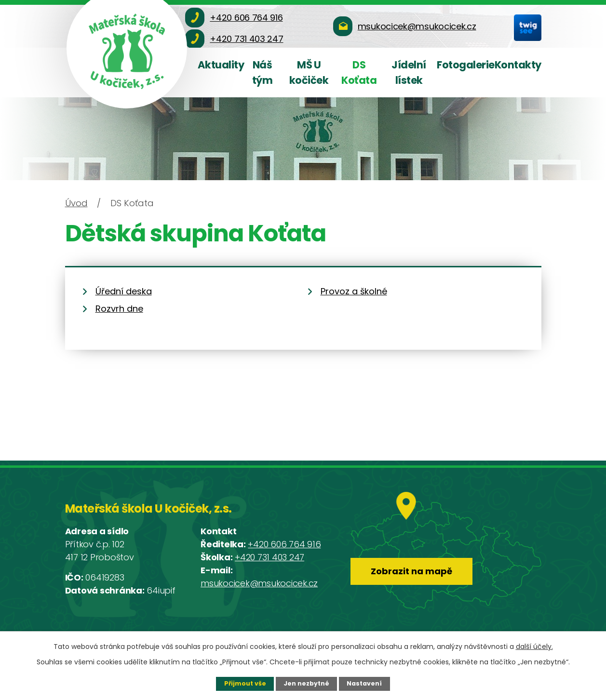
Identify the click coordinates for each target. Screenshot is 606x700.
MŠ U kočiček (309, 73)
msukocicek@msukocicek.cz (259, 583)
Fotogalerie (466, 65)
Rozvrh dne (119, 309)
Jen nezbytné (306, 683)
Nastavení (364, 683)
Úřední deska (124, 291)
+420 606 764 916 (284, 544)
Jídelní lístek (409, 73)
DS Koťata (359, 73)
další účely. (534, 647)
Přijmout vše (245, 683)
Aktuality (221, 65)
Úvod (76, 203)
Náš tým (263, 73)
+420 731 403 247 (269, 557)
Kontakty (518, 65)
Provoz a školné (354, 291)
